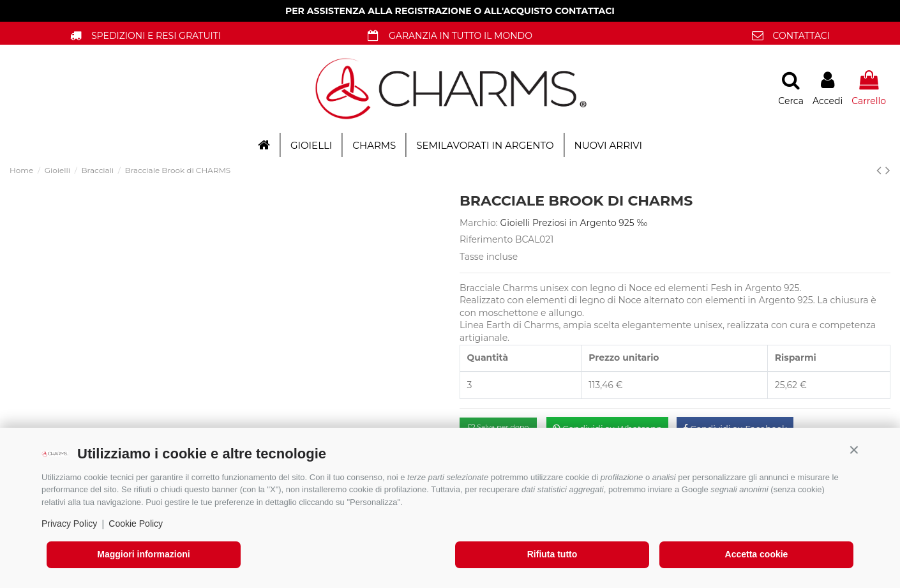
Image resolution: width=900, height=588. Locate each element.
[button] (854, 450)
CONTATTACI (801, 36)
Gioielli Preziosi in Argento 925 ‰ (574, 223)
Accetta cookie (757, 554)
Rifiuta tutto (552, 554)
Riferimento (486, 239)
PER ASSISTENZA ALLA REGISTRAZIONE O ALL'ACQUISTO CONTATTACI (450, 11)
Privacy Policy (69, 524)
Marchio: (479, 223)
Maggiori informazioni (143, 554)
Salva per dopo (498, 427)
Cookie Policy (136, 524)
